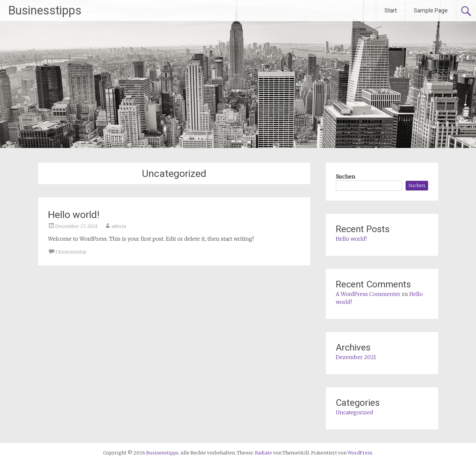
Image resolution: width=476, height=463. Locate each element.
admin (119, 226)
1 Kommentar (71, 252)
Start (391, 10)
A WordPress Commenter (368, 294)
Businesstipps (45, 11)
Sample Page (431, 10)
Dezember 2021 (356, 357)
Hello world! (74, 215)
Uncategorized (354, 412)
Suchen (345, 177)
